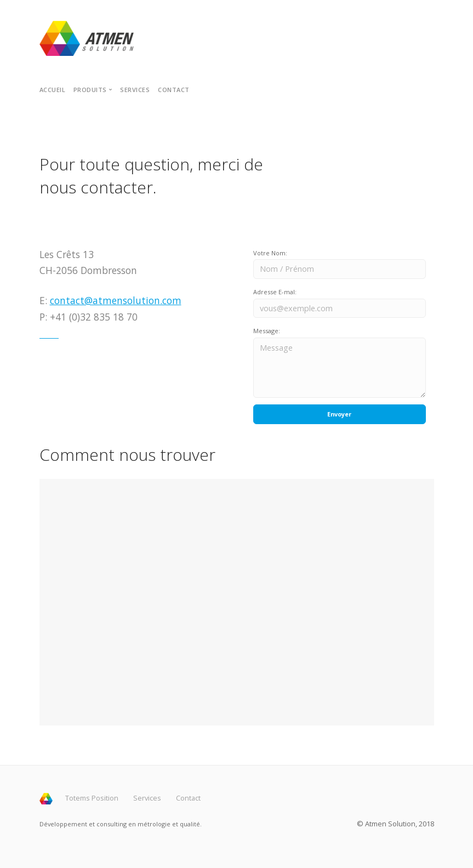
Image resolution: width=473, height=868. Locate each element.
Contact (174, 90)
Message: (267, 331)
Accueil (53, 90)
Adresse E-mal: (275, 292)
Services (135, 90)
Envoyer (339, 414)
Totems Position (92, 798)
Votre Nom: (270, 253)
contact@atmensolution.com (116, 300)
